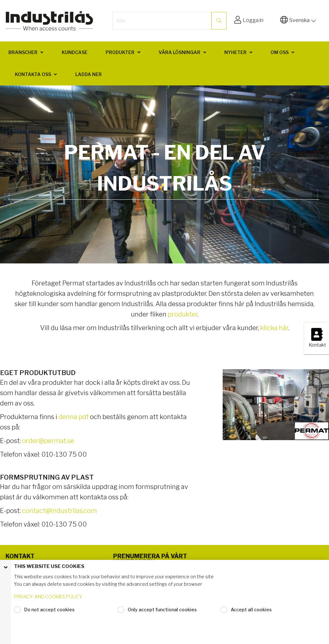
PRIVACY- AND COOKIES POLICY (48, 597)
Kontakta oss (33, 74)
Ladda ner (89, 74)
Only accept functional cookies (162, 610)
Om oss (280, 52)
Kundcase (75, 52)
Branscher (23, 52)
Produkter (120, 52)
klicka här (274, 328)
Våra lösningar (180, 52)
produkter (183, 314)
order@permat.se (48, 441)
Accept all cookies (251, 610)
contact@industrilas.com (59, 511)
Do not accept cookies (49, 610)
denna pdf (74, 417)
